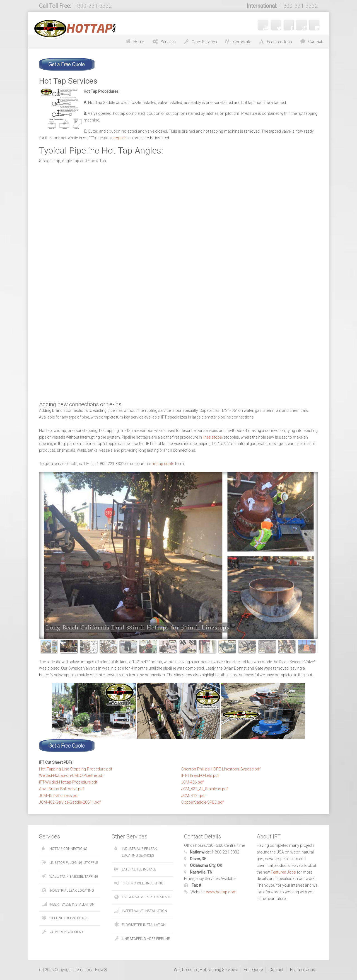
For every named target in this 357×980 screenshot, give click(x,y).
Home (139, 42)
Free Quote (253, 970)
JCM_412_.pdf (194, 796)
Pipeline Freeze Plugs (68, 918)
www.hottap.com (221, 892)
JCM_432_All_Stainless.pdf (205, 789)
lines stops (212, 437)
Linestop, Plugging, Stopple (74, 863)
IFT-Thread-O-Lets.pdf (200, 775)
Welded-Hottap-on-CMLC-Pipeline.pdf (71, 775)
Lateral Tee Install (139, 869)
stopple (119, 138)
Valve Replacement (66, 932)
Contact (315, 42)
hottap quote (163, 464)
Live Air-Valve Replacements (147, 897)
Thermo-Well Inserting (143, 883)
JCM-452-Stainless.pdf (59, 796)
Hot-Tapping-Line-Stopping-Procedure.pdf (76, 769)
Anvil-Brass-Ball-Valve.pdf (61, 789)
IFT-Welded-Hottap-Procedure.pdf (68, 782)
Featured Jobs (283, 872)
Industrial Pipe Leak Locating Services (139, 852)
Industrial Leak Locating (72, 891)
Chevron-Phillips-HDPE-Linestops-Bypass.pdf (221, 769)
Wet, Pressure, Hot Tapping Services (205, 970)
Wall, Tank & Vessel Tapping (74, 877)
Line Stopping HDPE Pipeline (146, 939)
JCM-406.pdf (192, 782)
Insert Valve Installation (72, 904)
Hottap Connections (68, 849)
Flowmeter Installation (144, 925)
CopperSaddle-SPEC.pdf (202, 802)
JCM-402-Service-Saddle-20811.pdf (70, 802)
